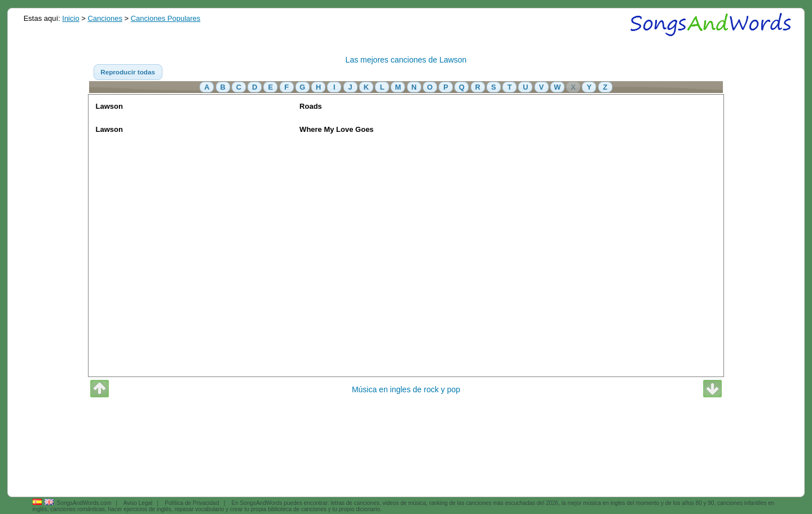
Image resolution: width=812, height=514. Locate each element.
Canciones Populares (166, 18)
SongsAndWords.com (84, 503)
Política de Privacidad (192, 503)
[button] (128, 72)
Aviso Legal (138, 503)
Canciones (105, 18)
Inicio (70, 18)
